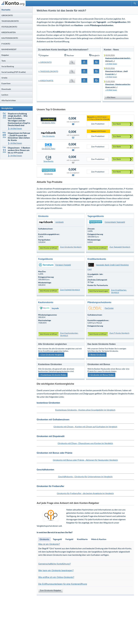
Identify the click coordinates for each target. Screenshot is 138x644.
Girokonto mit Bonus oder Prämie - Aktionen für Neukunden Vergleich (85, 460)
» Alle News (110, 97)
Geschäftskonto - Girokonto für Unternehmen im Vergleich (85, 477)
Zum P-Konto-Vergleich (119, 333)
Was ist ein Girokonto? (49, 544)
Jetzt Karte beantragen (99, 291)
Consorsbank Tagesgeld (106, 222)
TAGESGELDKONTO (48, 71)
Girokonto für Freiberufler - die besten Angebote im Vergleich (85, 493)
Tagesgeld (57, 539)
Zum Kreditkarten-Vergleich (119, 291)
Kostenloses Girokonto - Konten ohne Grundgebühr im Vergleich (85, 410)
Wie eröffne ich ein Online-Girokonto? (56, 577)
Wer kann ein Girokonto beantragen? (56, 570)
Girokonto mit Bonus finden (101, 375)
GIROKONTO (45, 62)
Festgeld (69, 539)
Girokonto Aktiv (48, 121)
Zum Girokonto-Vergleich (71, 247)
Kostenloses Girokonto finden (53, 375)
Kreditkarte (82, 539)
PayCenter (101, 308)
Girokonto (48, 172)
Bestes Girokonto (97, 354)
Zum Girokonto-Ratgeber (51, 590)
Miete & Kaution (99, 539)
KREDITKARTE (46, 81)
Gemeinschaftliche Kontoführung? (55, 564)
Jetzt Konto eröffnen (48, 248)
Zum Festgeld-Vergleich (70, 290)
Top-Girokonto (48, 134)
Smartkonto (48, 159)
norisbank (51, 222)
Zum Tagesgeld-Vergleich (120, 247)
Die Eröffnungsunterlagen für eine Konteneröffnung (63, 584)
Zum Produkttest (98, 124)
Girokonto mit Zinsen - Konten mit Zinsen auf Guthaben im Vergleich (85, 427)
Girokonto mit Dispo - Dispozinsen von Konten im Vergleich (85, 443)
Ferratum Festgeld (54, 265)
